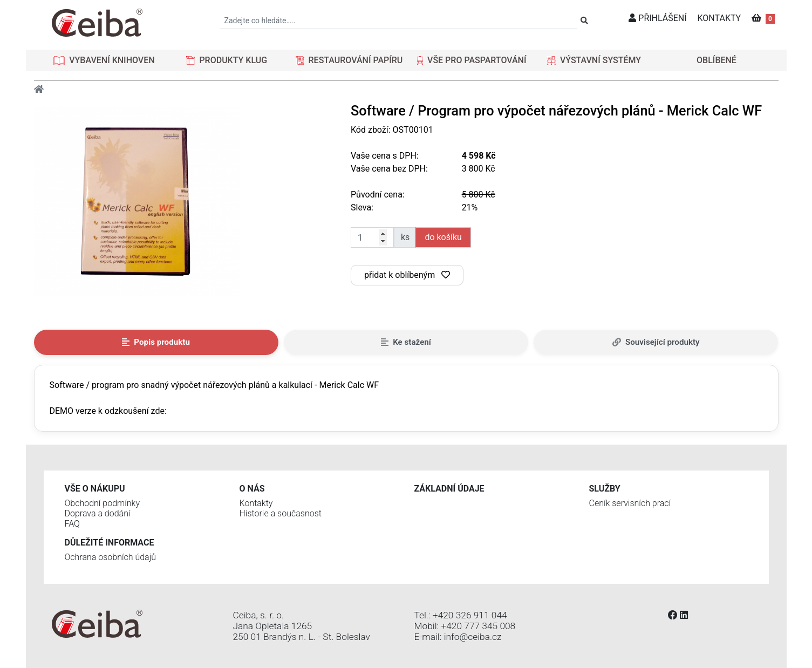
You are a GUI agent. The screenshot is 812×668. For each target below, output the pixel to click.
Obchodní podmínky (103, 503)
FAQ (72, 524)
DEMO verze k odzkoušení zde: (108, 411)
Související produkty (656, 342)
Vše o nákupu (95, 489)
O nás (252, 489)
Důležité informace (110, 543)
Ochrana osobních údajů (111, 557)
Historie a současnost (281, 513)
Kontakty (256, 503)
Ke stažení (406, 342)
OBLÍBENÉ (717, 60)
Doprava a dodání (98, 513)
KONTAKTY (719, 18)
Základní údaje (449, 489)
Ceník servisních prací (630, 503)
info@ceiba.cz (473, 637)
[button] (104, 60)
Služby (605, 489)
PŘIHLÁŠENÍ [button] (657, 18)
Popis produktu (156, 342)
